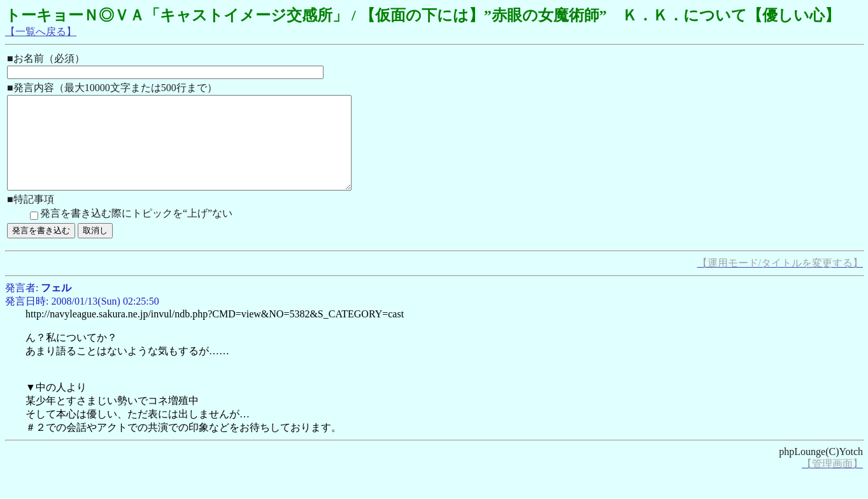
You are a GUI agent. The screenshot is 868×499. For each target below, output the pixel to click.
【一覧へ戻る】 (41, 32)
